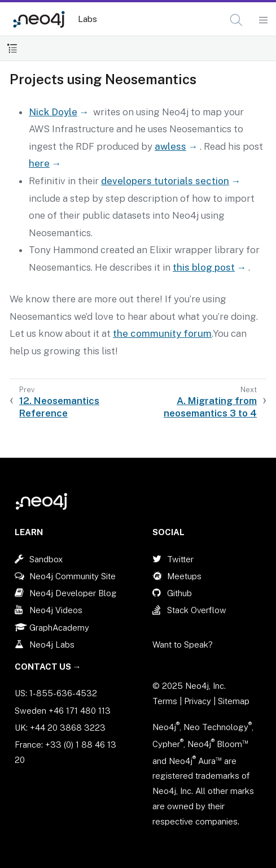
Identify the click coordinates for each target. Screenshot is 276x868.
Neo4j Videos (56, 610)
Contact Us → (48, 667)
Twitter (180, 559)
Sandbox (46, 559)
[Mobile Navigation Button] (263, 20)
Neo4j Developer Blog (73, 593)
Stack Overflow (197, 610)
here (39, 163)
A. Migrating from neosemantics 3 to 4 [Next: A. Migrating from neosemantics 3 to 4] (210, 407)
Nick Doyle (53, 112)
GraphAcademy (59, 628)
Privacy (199, 701)
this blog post (204, 267)
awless (170, 146)
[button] (236, 20)
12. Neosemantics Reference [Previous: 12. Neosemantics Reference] (59, 407)
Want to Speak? (183, 645)
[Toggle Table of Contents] (12, 48)
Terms (165, 701)
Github (179, 593)
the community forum (162, 333)
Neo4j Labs (52, 645)
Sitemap (234, 701)
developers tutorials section (165, 181)
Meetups (184, 576)
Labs (87, 19)
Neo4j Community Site (73, 576)
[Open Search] (237, 20)
